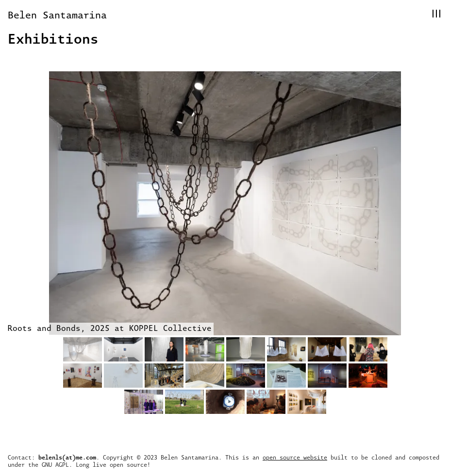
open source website (295, 457)
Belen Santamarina (57, 15)
